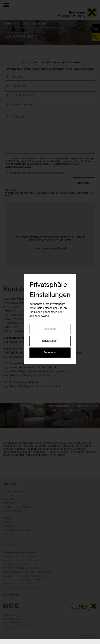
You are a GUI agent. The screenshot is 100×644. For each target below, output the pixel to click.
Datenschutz (12, 619)
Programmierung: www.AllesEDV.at (82, 638)
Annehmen (50, 336)
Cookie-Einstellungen (17, 626)
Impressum (10, 615)
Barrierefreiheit (13, 623)
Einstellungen (50, 324)
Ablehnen (50, 312)
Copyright (10, 629)
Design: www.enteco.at (87, 635)
